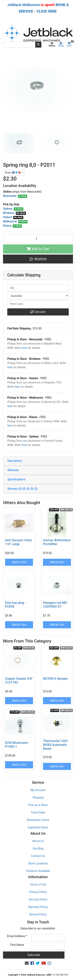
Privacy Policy (38, 892)
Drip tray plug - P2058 (16, 605)
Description (15, 461)
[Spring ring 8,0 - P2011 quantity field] (38, 239)
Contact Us (38, 856)
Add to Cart (38, 249)
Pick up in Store (38, 805)
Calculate (38, 312)
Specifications (16, 479)
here (24, 348)
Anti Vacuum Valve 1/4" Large (18, 542)
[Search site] (38, 45)
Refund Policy (38, 914)
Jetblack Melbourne (24, 5)
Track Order (38, 812)
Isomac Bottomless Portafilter (57, 542)
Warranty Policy (38, 907)
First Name (17, 945)
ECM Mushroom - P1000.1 (18, 745)
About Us (38, 841)
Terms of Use (38, 884)
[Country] (38, 296)
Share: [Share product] (13, 173)
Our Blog (38, 848)
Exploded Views (38, 827)
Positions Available (38, 871)
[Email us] (27, 963)
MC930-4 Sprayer (55, 679)
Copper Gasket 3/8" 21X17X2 (19, 681)
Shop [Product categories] (61, 45)
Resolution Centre (38, 820)
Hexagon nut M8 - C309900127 (56, 605)
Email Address (17, 936)
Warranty (13, 470)
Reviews (23, 489)
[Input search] (19, 45)
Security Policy (38, 899)
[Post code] (38, 304)
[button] (38, 259)
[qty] (38, 288)
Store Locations (38, 863)
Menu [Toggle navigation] (52, 45)
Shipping (38, 797)
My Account (38, 790)
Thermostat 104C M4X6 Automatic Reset (55, 745)
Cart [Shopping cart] (70, 45)
